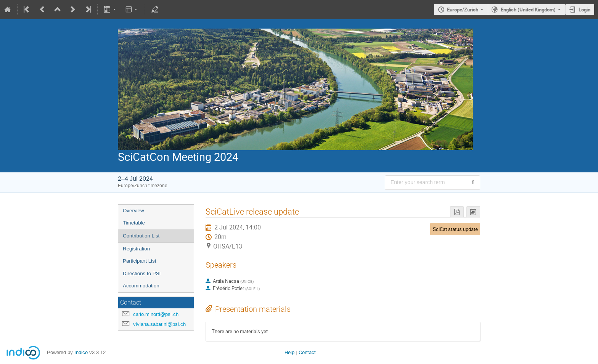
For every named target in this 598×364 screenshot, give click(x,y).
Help (289, 352)
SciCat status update (455, 229)
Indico (81, 352)
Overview (133, 211)
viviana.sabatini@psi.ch (159, 324)
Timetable (134, 223)
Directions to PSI (142, 273)
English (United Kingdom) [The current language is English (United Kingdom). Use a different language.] (528, 10)
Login (584, 10)
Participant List (139, 261)
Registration (136, 249)
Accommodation (141, 286)
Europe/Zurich (463, 10)
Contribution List (141, 236)
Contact (307, 352)
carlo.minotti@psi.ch (156, 314)
